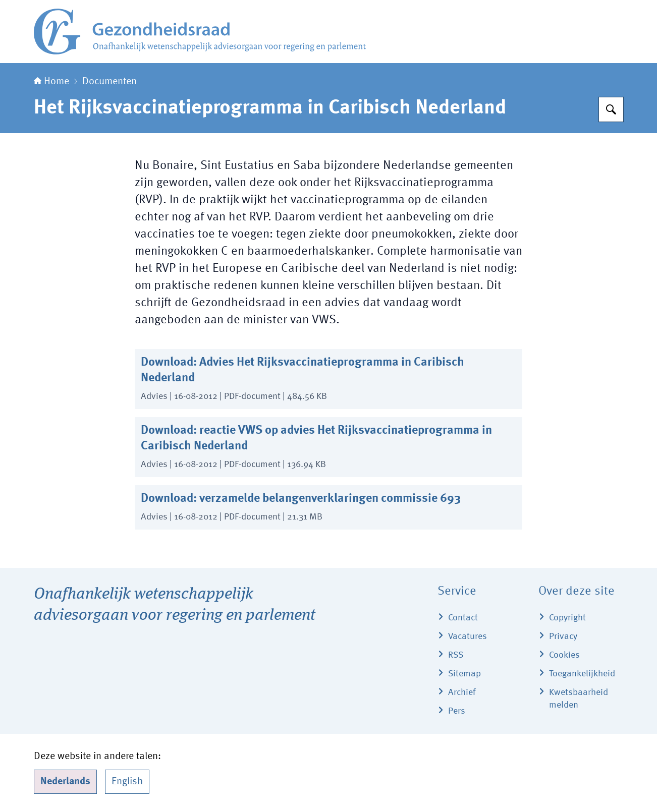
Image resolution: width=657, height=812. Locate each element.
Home (51, 82)
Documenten (109, 82)
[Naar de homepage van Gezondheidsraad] (200, 32)
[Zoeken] (611, 109)
